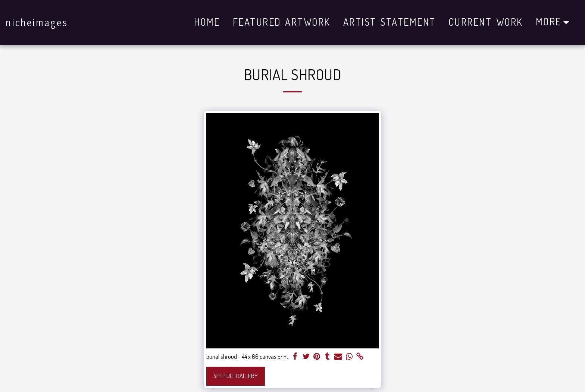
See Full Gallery (236, 376)
